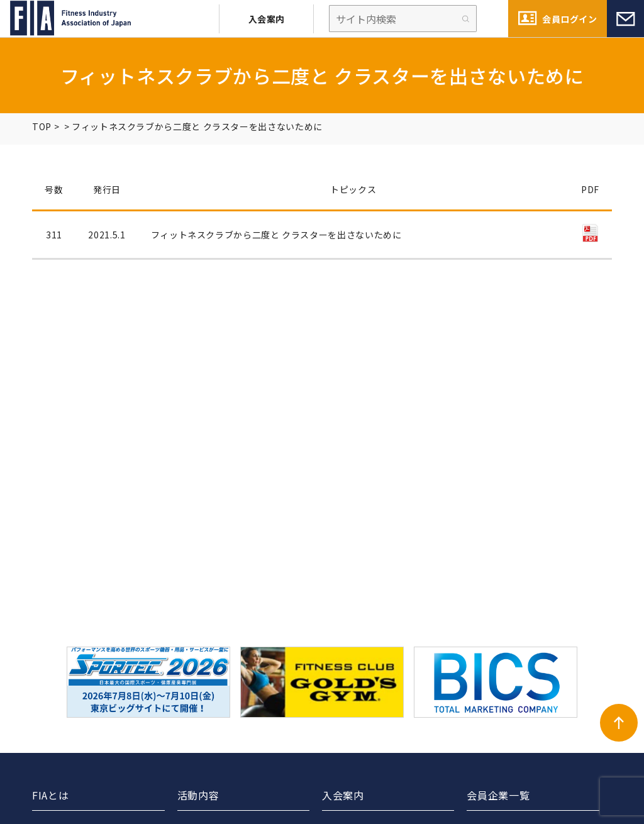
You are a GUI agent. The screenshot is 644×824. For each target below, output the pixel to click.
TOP (42, 126)
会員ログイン (569, 19)
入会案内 (267, 19)
